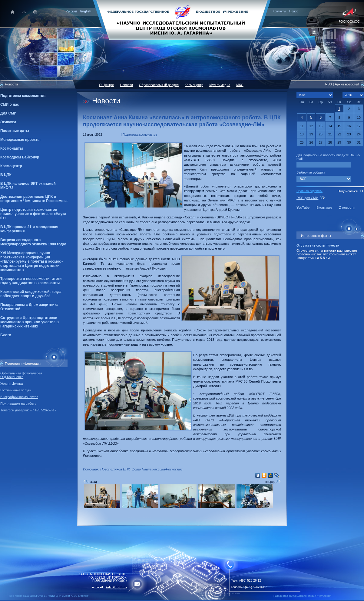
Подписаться (348, 191)
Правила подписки (309, 191)
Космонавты (12, 148)
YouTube (303, 208)
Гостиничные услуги (16, 390)
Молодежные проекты (20, 140)
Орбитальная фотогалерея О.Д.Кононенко (21, 375)
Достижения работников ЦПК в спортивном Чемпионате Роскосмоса (34, 199)
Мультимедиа (220, 85)
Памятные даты (15, 131)
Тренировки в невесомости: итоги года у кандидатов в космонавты (31, 281)
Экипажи (8, 122)
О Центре (106, 85)
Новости (126, 85)
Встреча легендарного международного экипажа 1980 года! (33, 242)
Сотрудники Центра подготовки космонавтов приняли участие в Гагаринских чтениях (30, 322)
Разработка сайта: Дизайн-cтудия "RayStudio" (302, 596)
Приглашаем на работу (18, 403)
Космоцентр (11, 166)
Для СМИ (8, 113)
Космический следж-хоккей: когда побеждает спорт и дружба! (31, 294)
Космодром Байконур (20, 157)
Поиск (293, 11)
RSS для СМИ (307, 198)
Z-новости (347, 208)
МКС (240, 85)
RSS (329, 84)
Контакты (279, 11)
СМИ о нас (10, 105)
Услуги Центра (12, 384)
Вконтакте (324, 208)
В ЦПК (6, 175)
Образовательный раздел (159, 85)
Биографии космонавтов (19, 397)
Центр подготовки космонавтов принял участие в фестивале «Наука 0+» (33, 214)
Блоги (6, 335)
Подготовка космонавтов (23, 96)
